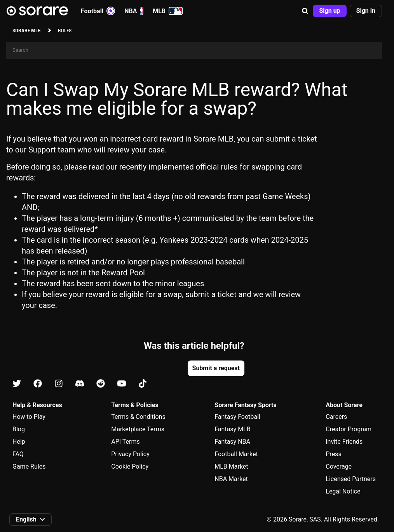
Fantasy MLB (232, 429)
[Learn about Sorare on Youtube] (122, 384)
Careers (336, 417)
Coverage (339, 466)
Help (19, 442)
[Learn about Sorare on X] (17, 384)
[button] (305, 11)
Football (98, 11)
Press (333, 454)
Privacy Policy (130, 454)
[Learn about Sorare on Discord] (80, 384)
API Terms (126, 442)
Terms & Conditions (138, 417)
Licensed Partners (351, 479)
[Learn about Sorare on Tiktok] (143, 384)
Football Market (236, 454)
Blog (19, 429)
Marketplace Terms (138, 429)
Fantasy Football (237, 417)
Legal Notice (343, 491)
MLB (168, 11)
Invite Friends (344, 442)
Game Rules (29, 466)
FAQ (18, 454)
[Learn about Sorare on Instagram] (59, 384)
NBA (134, 11)
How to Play (29, 417)
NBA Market (231, 479)
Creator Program (349, 429)
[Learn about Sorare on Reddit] (101, 384)
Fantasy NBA (232, 442)
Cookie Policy (130, 466)
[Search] (194, 50)
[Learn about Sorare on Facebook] (38, 384)
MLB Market (231, 466)
